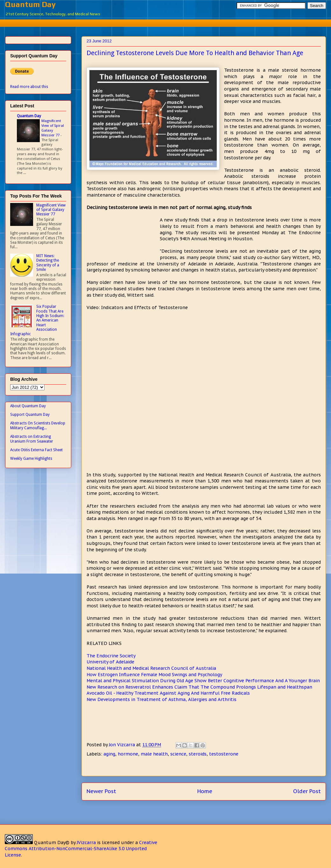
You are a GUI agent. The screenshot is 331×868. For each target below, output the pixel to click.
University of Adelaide (110, 662)
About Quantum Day (28, 406)
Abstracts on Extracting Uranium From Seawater (32, 439)
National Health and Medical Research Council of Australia (151, 668)
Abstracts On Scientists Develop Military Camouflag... (38, 425)
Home (205, 791)
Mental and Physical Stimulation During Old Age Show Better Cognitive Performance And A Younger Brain (203, 681)
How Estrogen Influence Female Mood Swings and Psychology (154, 675)
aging (109, 754)
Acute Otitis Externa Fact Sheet (36, 450)
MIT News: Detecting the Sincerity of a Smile (48, 263)
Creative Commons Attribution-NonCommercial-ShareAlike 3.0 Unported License (81, 849)
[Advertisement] (170, 22)
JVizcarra (86, 843)
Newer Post (101, 791)
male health (154, 754)
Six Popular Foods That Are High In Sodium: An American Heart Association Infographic (37, 320)
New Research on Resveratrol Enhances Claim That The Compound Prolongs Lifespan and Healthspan (199, 687)
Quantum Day (30, 4)
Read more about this (29, 87)
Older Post (307, 791)
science (178, 754)
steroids (198, 754)
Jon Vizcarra (123, 745)
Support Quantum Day (30, 415)
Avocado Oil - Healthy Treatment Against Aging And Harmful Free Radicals (168, 693)
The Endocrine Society (111, 656)
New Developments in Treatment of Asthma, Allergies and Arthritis (162, 699)
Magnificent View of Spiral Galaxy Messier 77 (53, 128)
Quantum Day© (52, 843)
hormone (128, 754)
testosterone (224, 754)
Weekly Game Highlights (31, 459)
